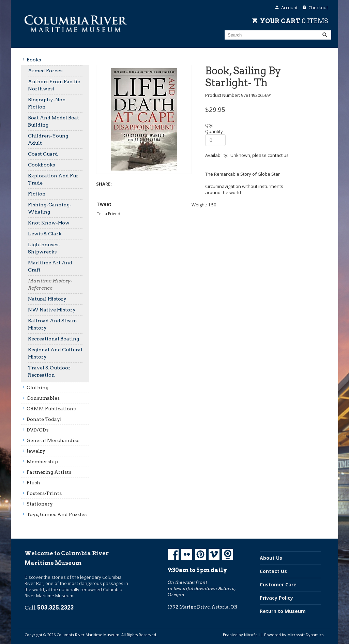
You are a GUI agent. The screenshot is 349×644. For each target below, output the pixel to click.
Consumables (43, 398)
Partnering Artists (49, 472)
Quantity (214, 131)
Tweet (104, 204)
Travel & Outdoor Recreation (49, 371)
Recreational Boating (54, 339)
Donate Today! (44, 419)
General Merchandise (53, 440)
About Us (271, 558)
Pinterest (200, 554)
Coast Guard (43, 154)
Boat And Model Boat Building (54, 121)
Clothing (37, 387)
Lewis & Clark (45, 234)
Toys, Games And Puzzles (57, 514)
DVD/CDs (37, 430)
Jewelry (36, 451)
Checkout (318, 8)
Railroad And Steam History (52, 324)
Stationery (40, 504)
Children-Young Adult (48, 139)
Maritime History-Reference (50, 284)
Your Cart (294, 21)
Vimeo (214, 554)
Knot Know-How (49, 223)
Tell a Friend (109, 214)
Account (289, 8)
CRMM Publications (51, 409)
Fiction (37, 194)
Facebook (173, 554)
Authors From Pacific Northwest (54, 85)
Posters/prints (44, 493)
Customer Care (278, 584)
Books (34, 60)
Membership (42, 462)
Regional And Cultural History (55, 353)
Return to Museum (283, 611)
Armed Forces (45, 71)
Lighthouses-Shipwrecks (44, 248)
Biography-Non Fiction (47, 103)
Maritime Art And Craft (50, 266)
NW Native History (52, 310)
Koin (228, 554)
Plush (33, 483)
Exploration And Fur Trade (53, 179)
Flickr (187, 554)
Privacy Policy (276, 598)
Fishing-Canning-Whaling (50, 208)
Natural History (47, 299)
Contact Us (273, 571)
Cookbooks (41, 165)
